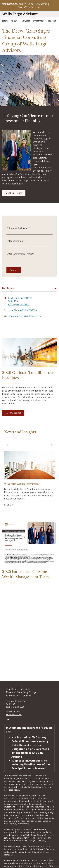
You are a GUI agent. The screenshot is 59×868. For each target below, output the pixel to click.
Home (5, 21)
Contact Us (41, 4)
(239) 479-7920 (25, 4)
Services (26, 21)
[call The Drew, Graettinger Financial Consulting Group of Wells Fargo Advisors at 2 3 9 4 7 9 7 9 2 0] (22, 310)
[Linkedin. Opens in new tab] (8, 719)
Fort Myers (8, 288)
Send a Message (14, 715)
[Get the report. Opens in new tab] (13, 413)
